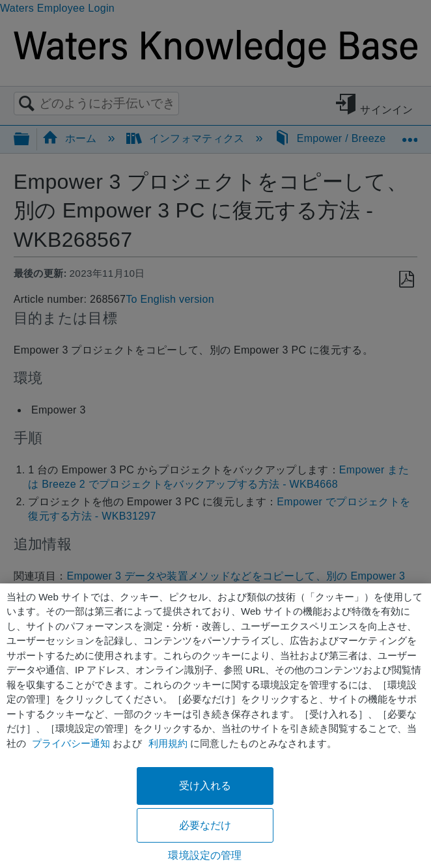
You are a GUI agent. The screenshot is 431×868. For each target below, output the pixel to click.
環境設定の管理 (205, 855)
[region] (215, 726)
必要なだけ (205, 825)
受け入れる (205, 786)
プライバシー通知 (71, 743)
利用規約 (168, 743)
